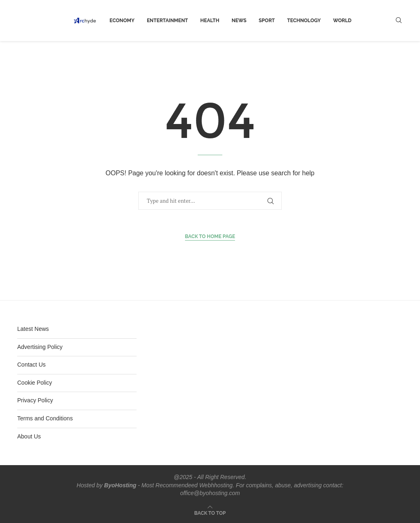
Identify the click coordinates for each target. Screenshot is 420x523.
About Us (29, 436)
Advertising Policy (40, 347)
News (239, 21)
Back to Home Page (210, 236)
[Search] (399, 21)
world (342, 21)
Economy (122, 21)
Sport (267, 21)
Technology (304, 21)
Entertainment (167, 21)
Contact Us (31, 365)
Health (210, 21)
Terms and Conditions (45, 418)
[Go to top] (210, 513)
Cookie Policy (35, 383)
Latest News (33, 329)
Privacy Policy (35, 400)
